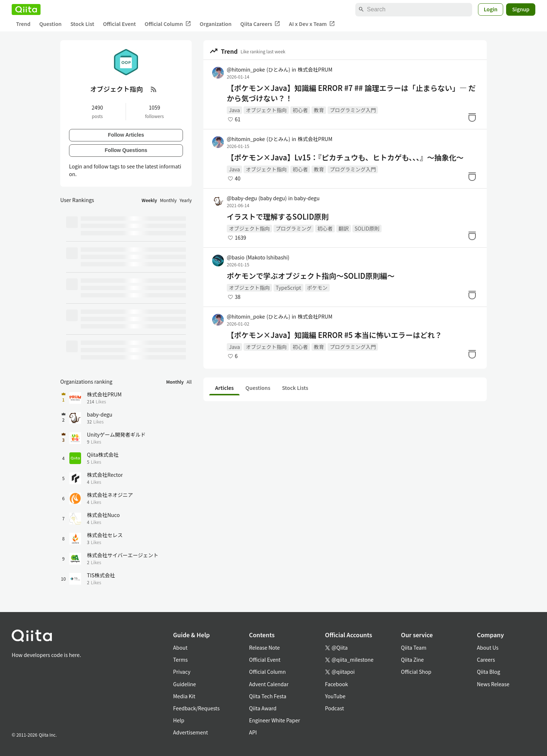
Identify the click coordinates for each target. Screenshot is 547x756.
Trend (23, 24)
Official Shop (416, 672)
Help (179, 720)
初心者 (300, 110)
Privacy (182, 672)
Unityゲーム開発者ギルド (116, 434)
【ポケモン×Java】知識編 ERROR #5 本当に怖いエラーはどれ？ (334, 335)
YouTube (335, 696)
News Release (493, 684)
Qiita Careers (260, 24)
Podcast (334, 708)
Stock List (82, 24)
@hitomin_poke (259, 69)
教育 (319, 110)
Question (50, 24)
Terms (180, 660)
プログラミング (294, 228)
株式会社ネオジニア (110, 495)
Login (491, 9)
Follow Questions (126, 150)
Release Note (264, 647)
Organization (216, 24)
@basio (258, 257)
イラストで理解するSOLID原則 (278, 217)
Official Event (119, 24)
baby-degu (307, 198)
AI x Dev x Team (312, 24)
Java (234, 110)
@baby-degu (257, 198)
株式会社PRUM (315, 69)
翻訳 (344, 228)
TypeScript (288, 288)
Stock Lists (295, 388)
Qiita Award (263, 708)
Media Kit (184, 696)
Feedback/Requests (196, 708)
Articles (224, 388)
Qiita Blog (489, 672)
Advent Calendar (269, 684)
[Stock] (472, 117)
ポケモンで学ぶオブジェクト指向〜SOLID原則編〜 (311, 276)
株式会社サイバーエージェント (123, 555)
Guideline (185, 684)
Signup (521, 9)
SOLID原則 (367, 228)
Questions (258, 388)
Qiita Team (414, 647)
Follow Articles (126, 135)
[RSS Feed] (154, 89)
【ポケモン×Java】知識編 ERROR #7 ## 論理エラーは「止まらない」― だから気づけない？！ (351, 93)
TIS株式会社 (101, 575)
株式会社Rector (105, 475)
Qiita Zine (412, 660)
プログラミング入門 (353, 110)
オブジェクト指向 (266, 110)
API (253, 732)
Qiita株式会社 (103, 455)
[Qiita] (26, 10)
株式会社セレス (105, 535)
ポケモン (317, 288)
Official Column (168, 24)
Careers (486, 660)
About (180, 647)
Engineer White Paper (275, 720)
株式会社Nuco (103, 515)
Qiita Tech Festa (268, 696)
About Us (488, 647)
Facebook (336, 684)
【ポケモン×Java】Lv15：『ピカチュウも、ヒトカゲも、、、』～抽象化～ (345, 157)
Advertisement (191, 732)
